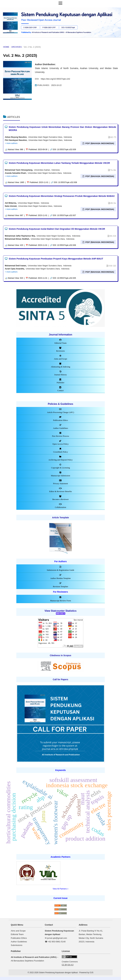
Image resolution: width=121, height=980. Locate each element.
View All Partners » (60, 889)
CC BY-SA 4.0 (68, 965)
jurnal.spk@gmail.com (57, 938)
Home (6, 47)
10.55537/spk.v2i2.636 (67, 245)
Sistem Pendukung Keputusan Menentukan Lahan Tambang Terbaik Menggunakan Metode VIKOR (59, 163)
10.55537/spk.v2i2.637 (67, 215)
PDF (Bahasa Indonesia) (99, 143)
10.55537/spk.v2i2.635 (67, 278)
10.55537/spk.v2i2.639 (67, 150)
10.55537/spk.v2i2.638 (68, 182)
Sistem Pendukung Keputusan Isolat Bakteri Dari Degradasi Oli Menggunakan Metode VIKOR (57, 229)
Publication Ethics (19, 938)
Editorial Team (17, 934)
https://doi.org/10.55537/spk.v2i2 (55, 79)
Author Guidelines (19, 942)
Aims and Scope (18, 931)
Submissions (17, 945)
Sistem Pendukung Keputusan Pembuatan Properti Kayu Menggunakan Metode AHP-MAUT (56, 259)
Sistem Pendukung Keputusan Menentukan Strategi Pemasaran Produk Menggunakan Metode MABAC (62, 196)
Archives (17, 47)
